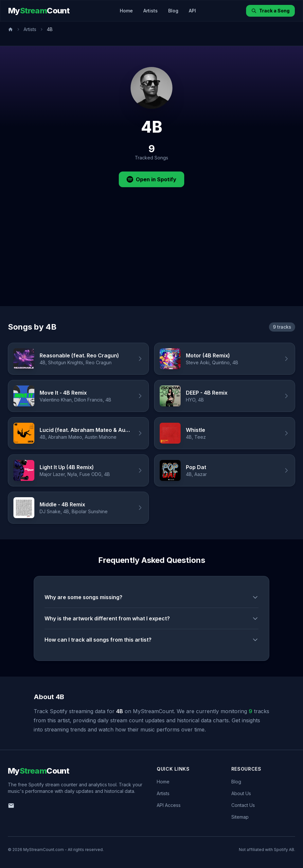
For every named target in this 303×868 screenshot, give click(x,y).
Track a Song (270, 11)
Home (126, 11)
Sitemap (240, 817)
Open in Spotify (151, 179)
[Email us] (11, 806)
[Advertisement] (151, 257)
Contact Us (243, 805)
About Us (241, 793)
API (192, 11)
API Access (169, 805)
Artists (151, 11)
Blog (173, 11)
